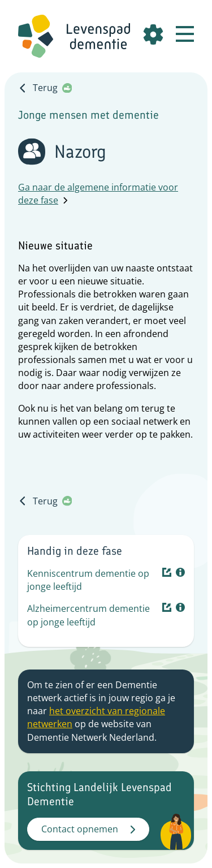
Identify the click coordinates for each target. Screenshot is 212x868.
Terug (45, 88)
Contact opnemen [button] (88, 829)
